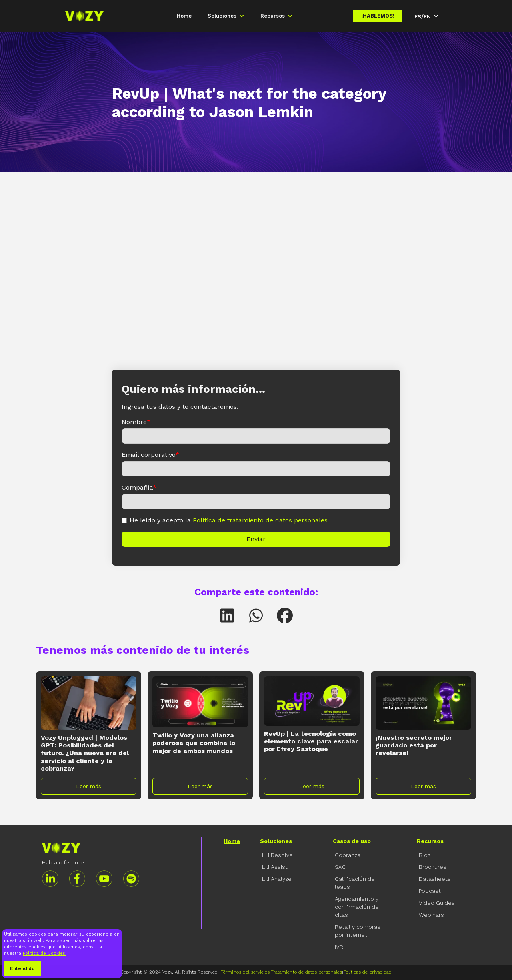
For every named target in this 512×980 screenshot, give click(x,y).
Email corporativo (150, 455)
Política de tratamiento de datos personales (260, 520)
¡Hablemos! (378, 16)
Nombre (136, 422)
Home (184, 16)
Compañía (139, 487)
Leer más (89, 786)
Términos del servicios (245, 972)
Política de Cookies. (45, 953)
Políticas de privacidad (367, 972)
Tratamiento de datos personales (306, 972)
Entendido (22, 968)
